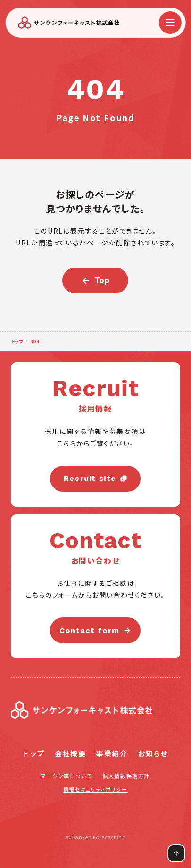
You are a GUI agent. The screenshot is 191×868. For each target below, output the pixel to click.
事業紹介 (112, 753)
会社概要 (70, 753)
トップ (34, 753)
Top (102, 280)
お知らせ (153, 753)
